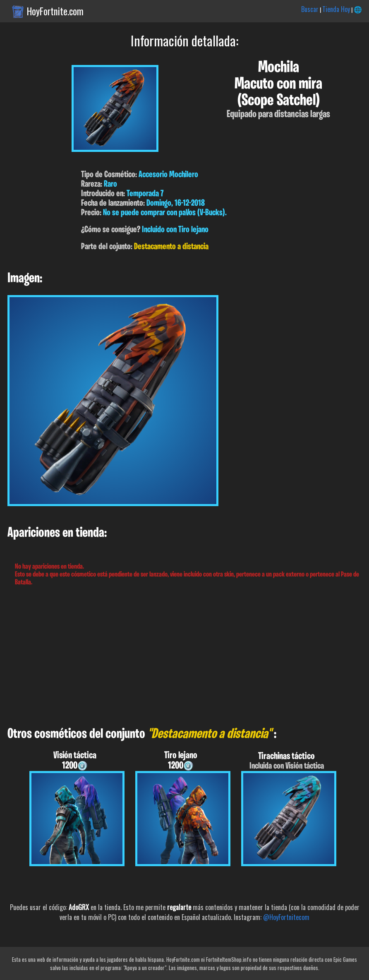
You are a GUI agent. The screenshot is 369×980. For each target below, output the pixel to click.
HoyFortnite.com (55, 11)
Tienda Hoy (336, 9)
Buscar (310, 9)
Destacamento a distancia (171, 247)
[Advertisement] (184, 657)
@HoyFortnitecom (286, 917)
